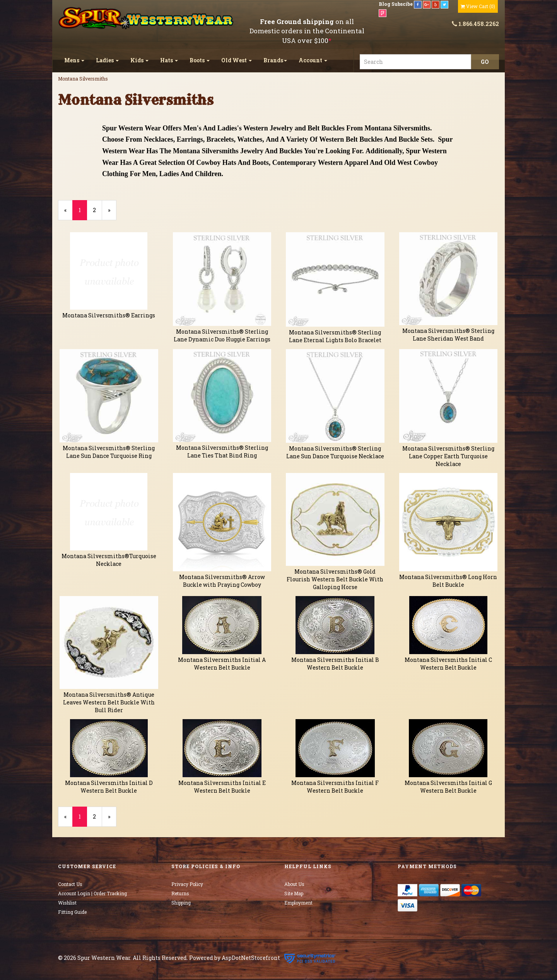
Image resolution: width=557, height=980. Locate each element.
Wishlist (67, 903)
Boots (200, 60)
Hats (169, 60)
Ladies (107, 60)
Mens (74, 60)
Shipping (181, 903)
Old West (237, 60)
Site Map (294, 893)
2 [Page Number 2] (97, 210)
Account (313, 60)
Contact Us (70, 884)
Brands (275, 60)
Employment (298, 903)
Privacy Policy (187, 884)
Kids (139, 60)
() (478, 6)
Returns (180, 893)
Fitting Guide (72, 912)
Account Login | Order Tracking (92, 893)
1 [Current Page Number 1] (83, 213)
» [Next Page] (112, 213)
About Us (294, 884)
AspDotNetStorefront (251, 958)
